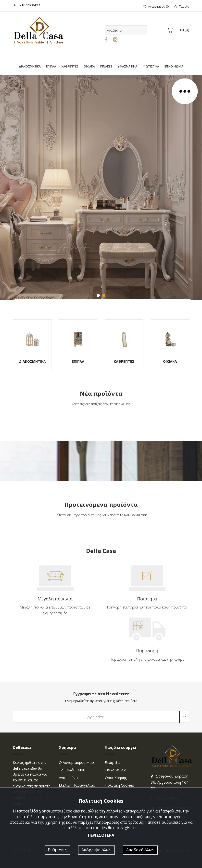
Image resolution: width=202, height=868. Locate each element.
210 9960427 (27, 5)
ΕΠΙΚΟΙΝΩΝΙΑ (174, 66)
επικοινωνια (115, 770)
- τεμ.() (179, 30)
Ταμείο (182, 6)
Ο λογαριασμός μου (76, 762)
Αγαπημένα (68, 778)
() (156, 6)
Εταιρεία (112, 762)
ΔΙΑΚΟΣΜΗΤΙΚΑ (30, 66)
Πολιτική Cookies (119, 785)
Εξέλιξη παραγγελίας (77, 785)
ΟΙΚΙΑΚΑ (89, 66)
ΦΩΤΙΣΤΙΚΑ (151, 66)
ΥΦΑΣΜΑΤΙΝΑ (127, 66)
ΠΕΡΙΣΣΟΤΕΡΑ (101, 835)
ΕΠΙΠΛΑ (51, 66)
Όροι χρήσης (116, 778)
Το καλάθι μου (72, 770)
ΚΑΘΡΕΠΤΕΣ (70, 66)
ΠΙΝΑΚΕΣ (106, 66)
